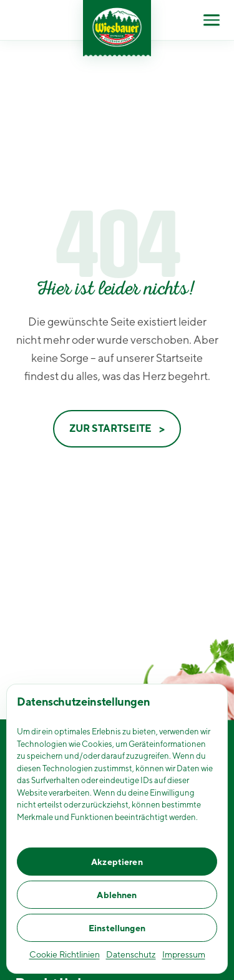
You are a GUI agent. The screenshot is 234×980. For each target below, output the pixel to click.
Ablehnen (117, 895)
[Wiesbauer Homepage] (117, 28)
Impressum (184, 954)
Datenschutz (131, 954)
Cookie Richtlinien (65, 954)
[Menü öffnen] (212, 20)
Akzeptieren (117, 862)
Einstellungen (117, 928)
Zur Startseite (110, 428)
